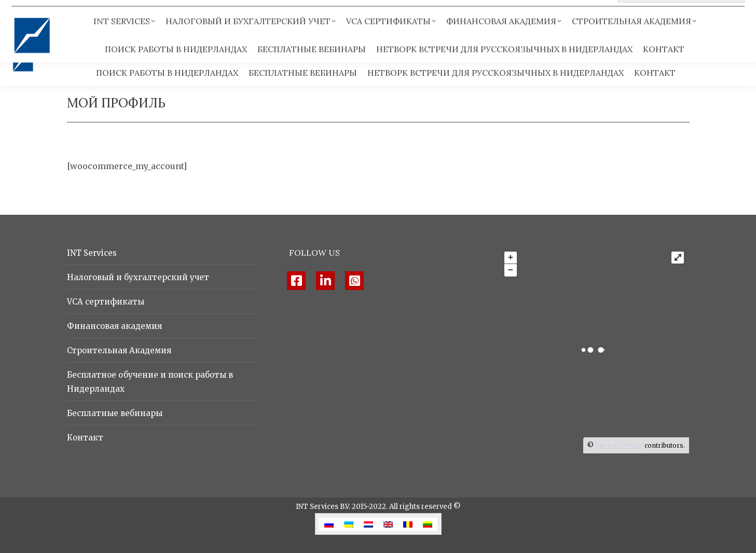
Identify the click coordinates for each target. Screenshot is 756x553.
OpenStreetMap (619, 445)
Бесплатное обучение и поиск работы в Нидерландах (150, 382)
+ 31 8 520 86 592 (49, 15)
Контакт (85, 438)
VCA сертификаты (106, 302)
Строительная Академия (119, 350)
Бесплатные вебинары (115, 413)
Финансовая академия (114, 326)
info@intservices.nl (139, 15)
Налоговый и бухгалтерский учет (138, 277)
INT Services (92, 253)
